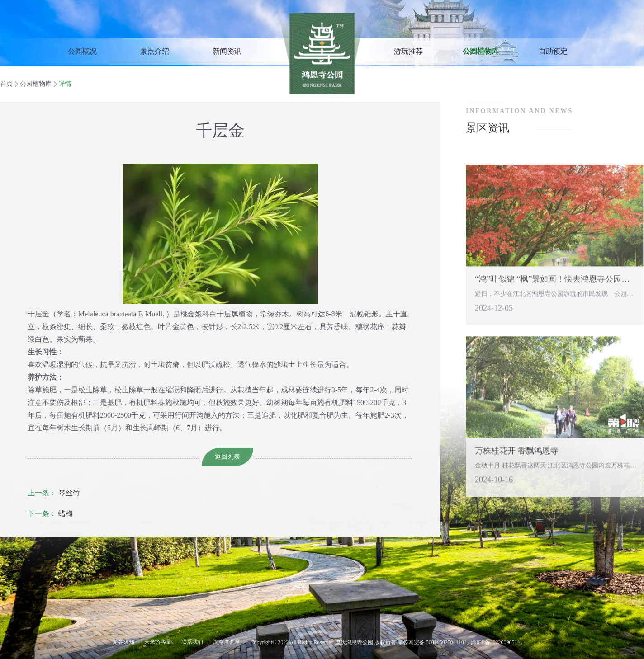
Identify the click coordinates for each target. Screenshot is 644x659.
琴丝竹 (54, 493)
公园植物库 (481, 51)
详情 (65, 84)
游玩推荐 (408, 51)
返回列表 (227, 457)
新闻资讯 (227, 51)
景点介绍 (155, 51)
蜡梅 (50, 514)
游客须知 (123, 642)
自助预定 (553, 51)
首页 (6, 84)
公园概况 (82, 51)
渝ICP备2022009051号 (496, 642)
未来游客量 (158, 642)
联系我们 (192, 642)
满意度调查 (227, 642)
